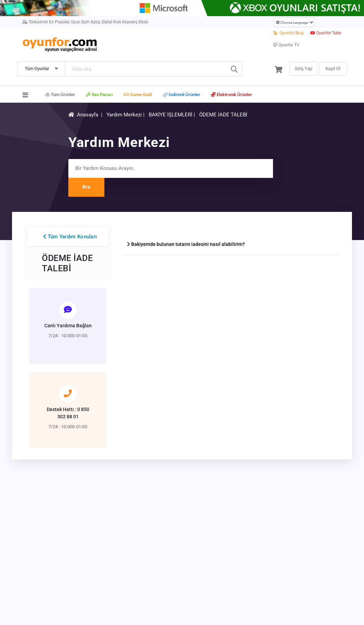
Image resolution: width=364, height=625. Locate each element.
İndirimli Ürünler (181, 95)
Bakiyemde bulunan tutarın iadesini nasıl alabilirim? (188, 244)
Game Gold (138, 95)
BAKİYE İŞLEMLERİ (171, 115)
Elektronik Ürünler (232, 95)
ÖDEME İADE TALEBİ (223, 115)
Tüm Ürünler (60, 95)
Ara (86, 187)
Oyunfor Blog (289, 33)
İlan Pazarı (99, 95)
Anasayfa (88, 115)
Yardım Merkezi (124, 115)
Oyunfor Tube (326, 33)
